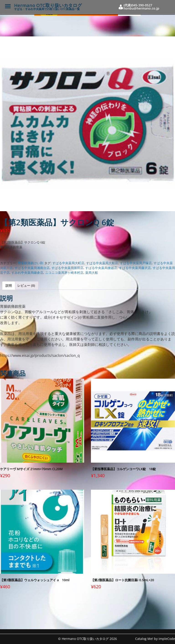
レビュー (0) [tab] (26, 285)
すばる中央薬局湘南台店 (32, 268)
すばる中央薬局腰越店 (101, 268)
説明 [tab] (9, 285)
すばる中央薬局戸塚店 (136, 263)
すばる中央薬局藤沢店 (135, 268)
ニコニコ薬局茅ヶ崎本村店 (64, 273)
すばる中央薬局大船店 (102, 263)
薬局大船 (92, 273)
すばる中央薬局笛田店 (67, 268)
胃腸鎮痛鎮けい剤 (31, 263)
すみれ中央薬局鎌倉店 (27, 273)
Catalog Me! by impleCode (155, 639)
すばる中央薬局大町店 (68, 263)
